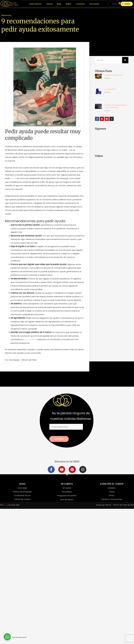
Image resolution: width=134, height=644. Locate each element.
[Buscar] (125, 60)
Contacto (80, 4)
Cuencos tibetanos (113, 75)
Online (68, 4)
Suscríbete (59, 439)
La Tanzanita (110, 89)
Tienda (49, 4)
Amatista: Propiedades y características (116, 106)
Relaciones (6, 15)
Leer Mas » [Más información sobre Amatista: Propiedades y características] (108, 111)
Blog (59, 4)
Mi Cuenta (94, 4)
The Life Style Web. (10, 505)
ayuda (13, 178)
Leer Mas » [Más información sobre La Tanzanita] (108, 92)
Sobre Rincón (36, 4)
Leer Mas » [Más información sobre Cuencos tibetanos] (108, 78)
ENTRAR (126, 4)
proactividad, (30, 339)
